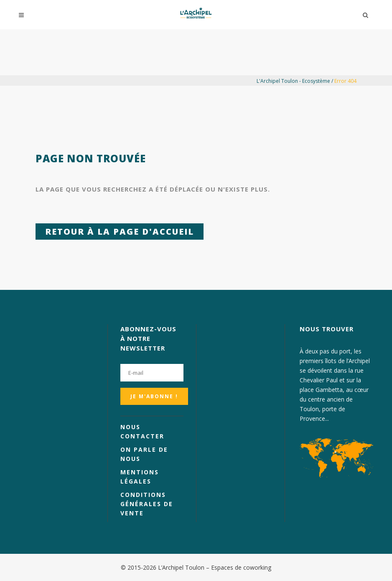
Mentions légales (140, 477)
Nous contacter (142, 431)
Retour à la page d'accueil (120, 232)
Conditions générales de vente (147, 504)
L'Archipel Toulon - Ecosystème (293, 81)
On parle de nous (144, 454)
